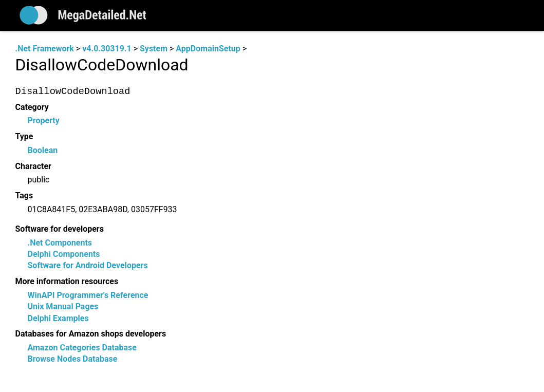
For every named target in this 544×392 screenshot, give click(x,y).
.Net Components (60, 243)
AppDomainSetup (208, 49)
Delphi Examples (58, 318)
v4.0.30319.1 (107, 49)
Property (44, 121)
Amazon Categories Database (82, 348)
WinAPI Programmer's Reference (88, 295)
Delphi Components (64, 254)
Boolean (43, 150)
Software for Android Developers (88, 266)
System (154, 49)
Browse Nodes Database (73, 359)
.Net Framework (45, 49)
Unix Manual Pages (63, 307)
